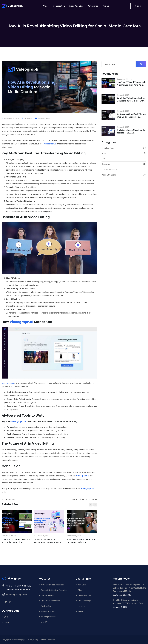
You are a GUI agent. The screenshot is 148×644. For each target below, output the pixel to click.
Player (81, 611)
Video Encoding (48, 611)
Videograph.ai (50, 144)
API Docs (82, 585)
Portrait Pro (93, 6)
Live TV (44, 622)
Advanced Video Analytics (52, 585)
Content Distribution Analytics (54, 590)
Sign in (138, 6)
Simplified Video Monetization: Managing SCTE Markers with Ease (131, 101)
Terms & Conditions (47, 640)
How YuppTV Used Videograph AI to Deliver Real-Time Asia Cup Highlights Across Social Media (131, 86)
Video (46, 6)
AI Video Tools (44, 118)
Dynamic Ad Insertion (50, 601)
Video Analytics (76, 6)
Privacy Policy (33, 640)
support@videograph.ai (17, 595)
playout (29, 118)
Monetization (59, 6)
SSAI (104, 159)
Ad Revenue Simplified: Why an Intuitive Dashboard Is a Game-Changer (131, 117)
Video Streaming (109, 175)
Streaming (106, 164)
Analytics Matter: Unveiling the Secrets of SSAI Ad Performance (131, 133)
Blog (80, 590)
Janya (7, 622)
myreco (81, 606)
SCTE (104, 153)
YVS (6, 617)
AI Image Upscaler (49, 617)
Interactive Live (85, 595)
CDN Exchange (85, 601)
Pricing (106, 6)
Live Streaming (47, 595)
